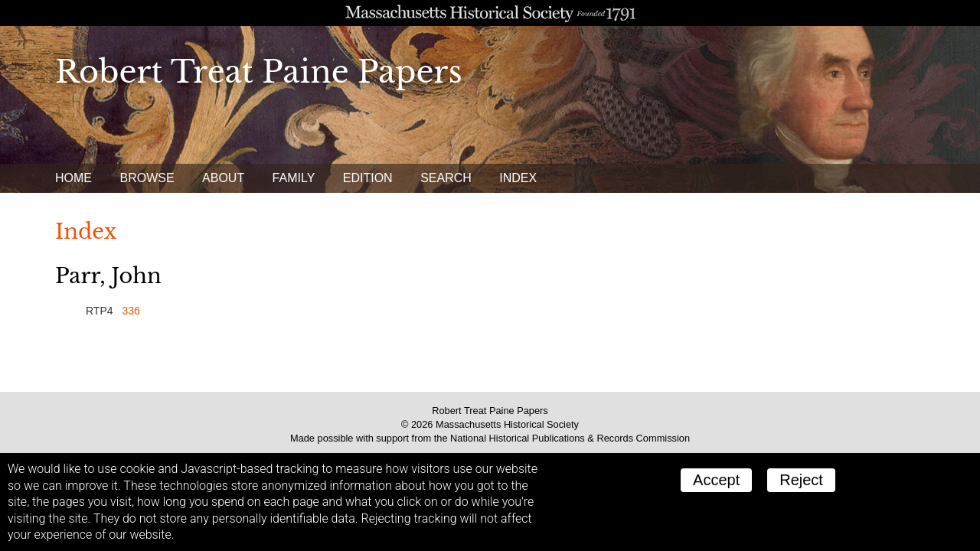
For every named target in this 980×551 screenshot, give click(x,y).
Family (294, 178)
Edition (368, 178)
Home (73, 178)
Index (518, 178)
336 (131, 311)
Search (446, 178)
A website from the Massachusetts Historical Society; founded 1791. (490, 13)
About (223, 178)
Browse (147, 178)
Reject (801, 480)
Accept (716, 480)
